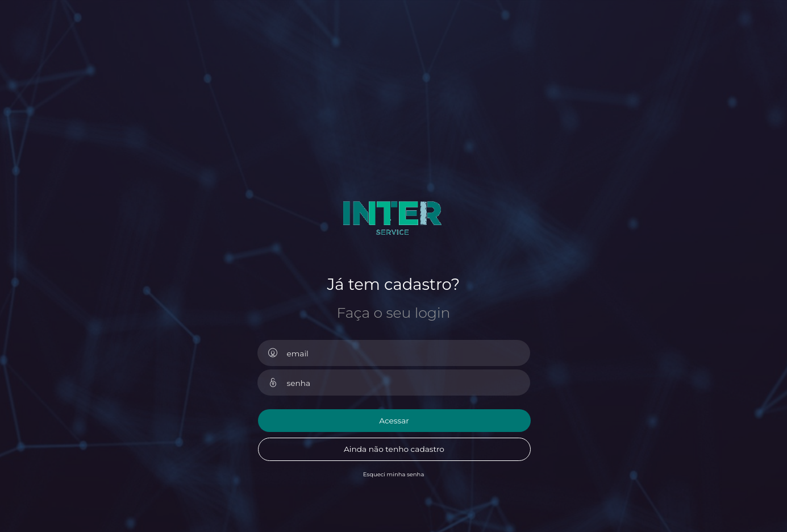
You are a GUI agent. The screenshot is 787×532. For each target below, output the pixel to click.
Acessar (394, 421)
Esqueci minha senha (394, 474)
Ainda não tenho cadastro (394, 449)
